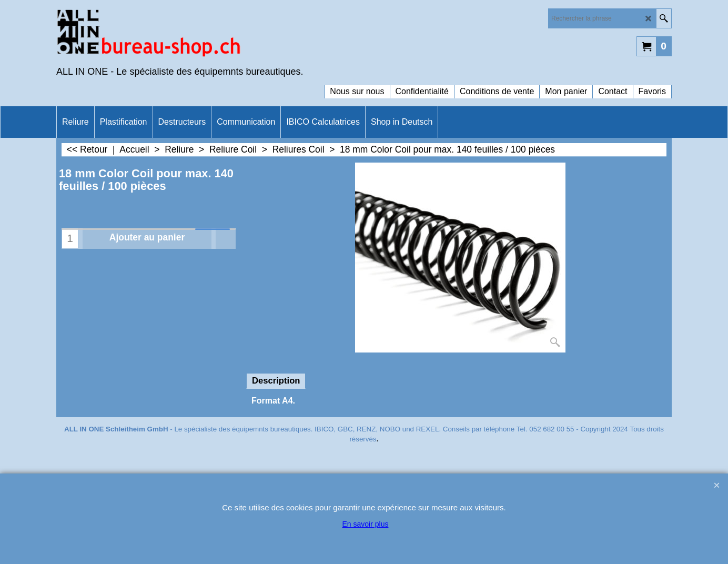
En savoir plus (366, 524)
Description (276, 381)
